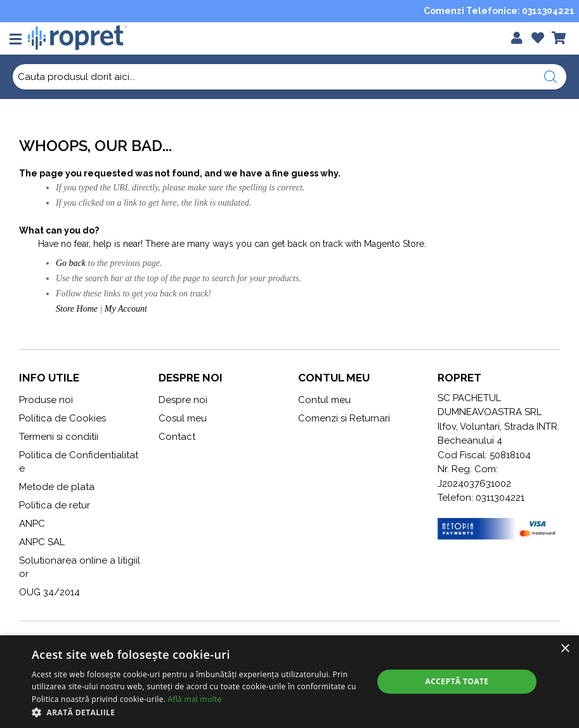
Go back (71, 263)
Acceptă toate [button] (457, 681)
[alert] (289, 682)
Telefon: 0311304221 (481, 498)
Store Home (77, 309)
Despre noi (183, 400)
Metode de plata (57, 487)
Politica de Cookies (62, 418)
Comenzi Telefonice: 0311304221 (499, 11)
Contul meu (324, 400)
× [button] (565, 649)
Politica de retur (55, 505)
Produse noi (46, 400)
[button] (197, 712)
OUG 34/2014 (49, 592)
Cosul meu (183, 418)
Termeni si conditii (59, 437)
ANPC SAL (42, 542)
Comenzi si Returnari (344, 418)
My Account (126, 309)
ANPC (32, 524)
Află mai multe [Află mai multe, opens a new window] (195, 699)
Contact (177, 437)
